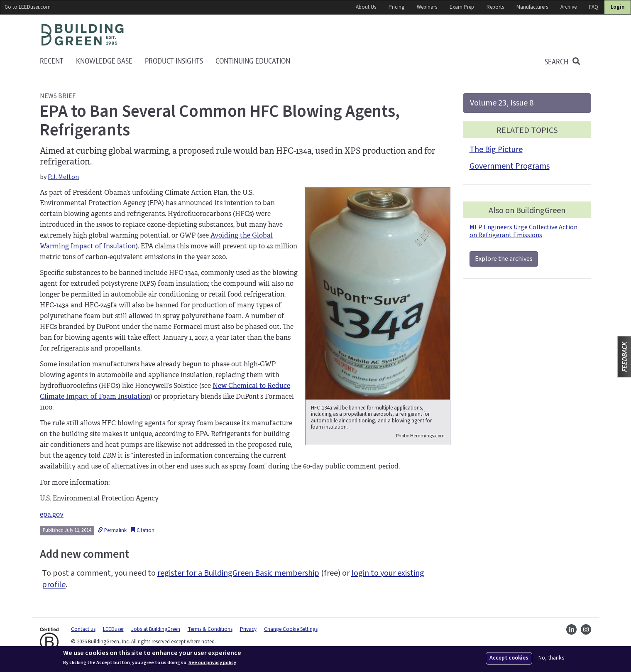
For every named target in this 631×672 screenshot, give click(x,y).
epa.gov (52, 514)
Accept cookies (509, 658)
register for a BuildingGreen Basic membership (238, 573)
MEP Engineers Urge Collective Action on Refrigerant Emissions (523, 231)
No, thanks (552, 658)
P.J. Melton (63, 177)
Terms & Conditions (210, 629)
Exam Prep (462, 7)
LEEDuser (113, 629)
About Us (366, 7)
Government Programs (510, 166)
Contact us (83, 629)
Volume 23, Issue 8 (502, 103)
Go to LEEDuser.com (28, 7)
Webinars (427, 7)
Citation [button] (142, 530)
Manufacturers (532, 7)
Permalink (112, 530)
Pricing (396, 7)
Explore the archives (504, 259)
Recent (52, 61)
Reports (495, 7)
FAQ (594, 7)
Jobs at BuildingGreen (156, 629)
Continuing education (253, 61)
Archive (569, 7)
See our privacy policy (212, 663)
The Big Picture (496, 150)
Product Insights (174, 61)
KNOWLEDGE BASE (104, 61)
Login (618, 7)
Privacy (248, 629)
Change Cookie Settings (291, 629)
